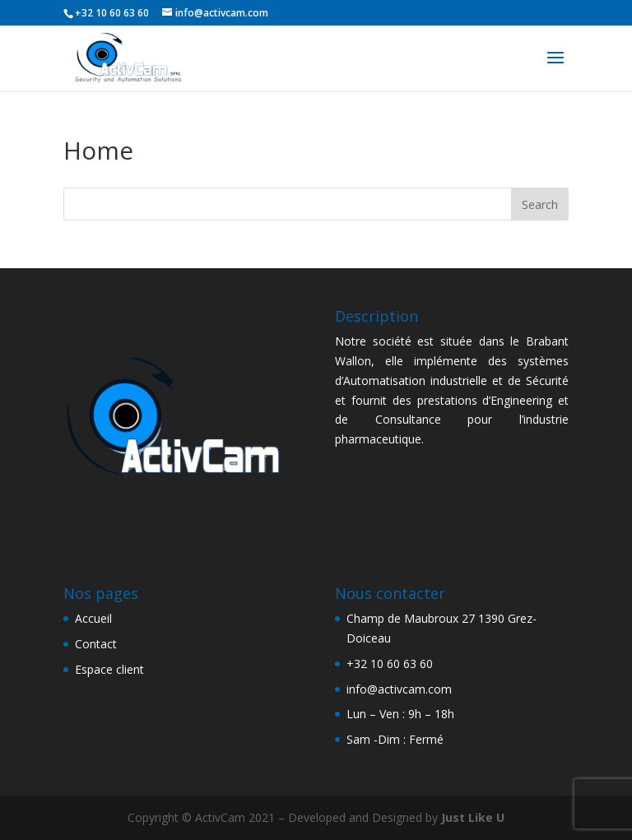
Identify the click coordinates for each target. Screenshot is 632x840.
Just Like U (473, 817)
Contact (96, 644)
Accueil (93, 618)
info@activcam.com (399, 689)
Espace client (109, 669)
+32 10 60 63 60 (390, 664)
